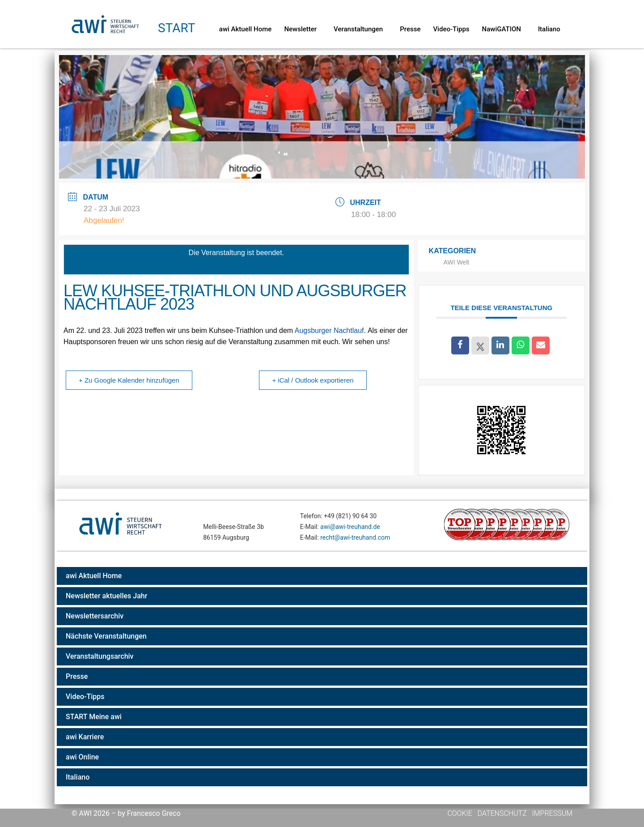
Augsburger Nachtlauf (329, 330)
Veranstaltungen (360, 29)
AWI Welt (457, 262)
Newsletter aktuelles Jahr (106, 596)
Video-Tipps (451, 29)
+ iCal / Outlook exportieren (313, 380)
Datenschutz (502, 813)
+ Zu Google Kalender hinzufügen (129, 380)
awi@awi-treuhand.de (350, 527)
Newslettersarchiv (95, 616)
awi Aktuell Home (246, 29)
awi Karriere (85, 737)
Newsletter (303, 29)
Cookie (460, 813)
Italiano (549, 29)
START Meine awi (94, 717)
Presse (410, 29)
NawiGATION (504, 29)
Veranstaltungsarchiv (100, 656)
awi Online (82, 757)
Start (176, 28)
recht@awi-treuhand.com (355, 537)
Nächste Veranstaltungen (106, 636)
